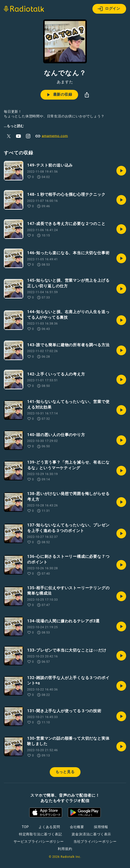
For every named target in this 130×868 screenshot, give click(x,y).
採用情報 (101, 827)
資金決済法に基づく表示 (91, 834)
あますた (65, 82)
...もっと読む (14, 126)
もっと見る (65, 772)
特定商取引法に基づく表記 (41, 834)
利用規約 (65, 849)
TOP (25, 827)
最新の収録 (59, 95)
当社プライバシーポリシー (95, 841)
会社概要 (77, 827)
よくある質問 (49, 827)
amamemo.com (51, 136)
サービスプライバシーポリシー (39, 841)
